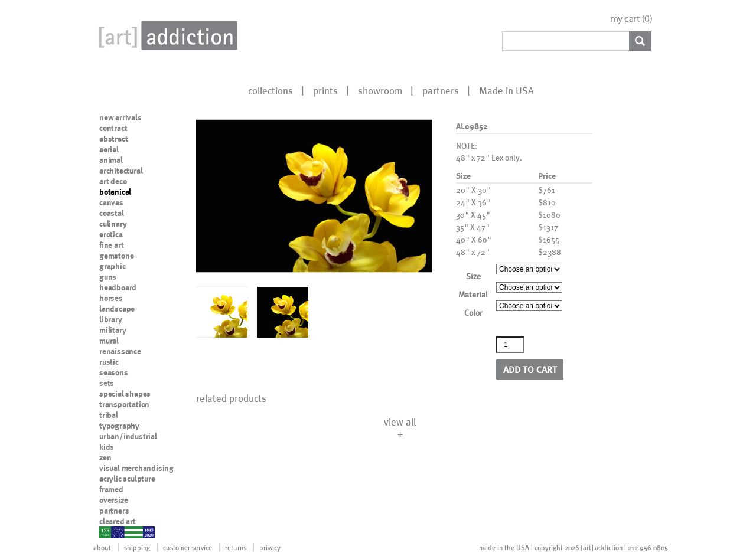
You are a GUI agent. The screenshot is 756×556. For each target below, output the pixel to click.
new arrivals (120, 117)
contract (113, 128)
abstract (113, 139)
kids (107, 447)
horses (111, 298)
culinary (113, 224)
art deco (113, 181)
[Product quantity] (510, 345)
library (111, 319)
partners (441, 90)
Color (473, 313)
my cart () (631, 19)
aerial (109, 149)
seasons (114, 372)
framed (111, 489)
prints (325, 90)
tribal (109, 415)
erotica (111, 234)
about (102, 547)
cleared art (118, 521)
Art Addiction (166, 35)
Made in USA (506, 90)
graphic (113, 266)
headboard (118, 287)
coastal (112, 213)
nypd (108, 532)
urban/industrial (128, 436)
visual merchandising (136, 468)
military (113, 330)
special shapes (125, 394)
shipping (137, 547)
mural (109, 341)
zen (105, 457)
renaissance (120, 351)
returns (236, 547)
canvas (111, 202)
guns (108, 277)
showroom (380, 90)
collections (271, 90)
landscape (117, 309)
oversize (113, 500)
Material (473, 294)
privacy (270, 547)
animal (111, 160)
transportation (124, 404)
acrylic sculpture (127, 479)
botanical (115, 192)
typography (119, 426)
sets (107, 383)
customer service (188, 547)
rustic (109, 362)
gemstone (116, 256)
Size (473, 276)
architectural (121, 171)
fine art (111, 245)
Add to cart (530, 369)
